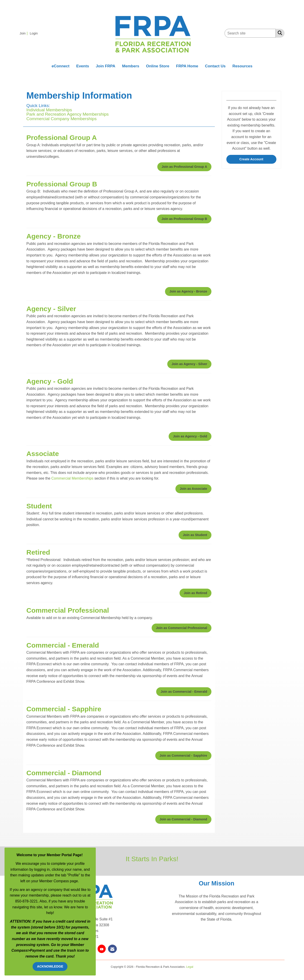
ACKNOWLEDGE (50, 966)
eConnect (61, 66)
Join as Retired (195, 593)
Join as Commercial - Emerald (184, 692)
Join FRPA (105, 66)
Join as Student (195, 535)
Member (77, 945)
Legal (190, 967)
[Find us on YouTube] (102, 949)
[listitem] (24, 33)
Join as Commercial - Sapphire (183, 756)
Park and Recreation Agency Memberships (68, 114)
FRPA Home (187, 66)
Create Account (251, 159)
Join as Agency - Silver (189, 364)
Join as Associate (193, 489)
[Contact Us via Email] (112, 949)
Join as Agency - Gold (190, 436)
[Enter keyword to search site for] (250, 33)
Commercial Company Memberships (62, 119)
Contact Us (215, 66)
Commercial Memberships (72, 478)
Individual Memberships (49, 110)
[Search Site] (279, 33)
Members (131, 66)
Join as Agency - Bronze (188, 291)
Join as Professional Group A (184, 167)
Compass (20, 950)
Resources (242, 66)
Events (83, 66)
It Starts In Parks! (152, 859)
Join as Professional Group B (184, 219)
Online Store (158, 66)
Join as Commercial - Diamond (183, 819)
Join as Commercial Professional (182, 628)
